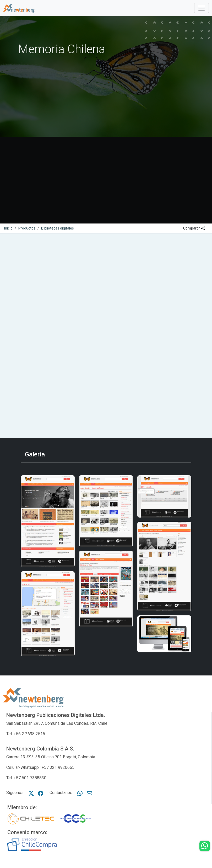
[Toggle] (202, 8)
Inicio (8, 228)
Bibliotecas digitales (58, 228)
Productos (27, 228)
